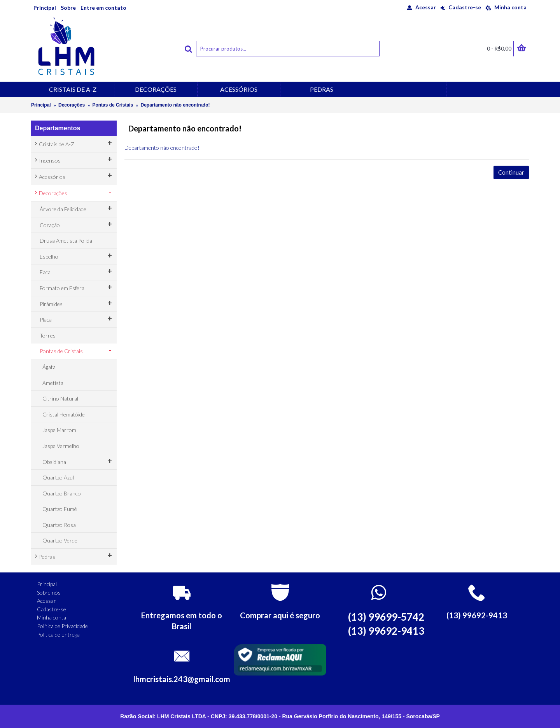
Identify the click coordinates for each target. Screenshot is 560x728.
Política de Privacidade (62, 626)
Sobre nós (49, 592)
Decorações (72, 105)
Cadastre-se (52, 609)
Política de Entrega (58, 634)
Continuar (511, 172)
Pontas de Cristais (113, 105)
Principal (41, 105)
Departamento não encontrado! (175, 105)
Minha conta (52, 617)
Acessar (46, 601)
